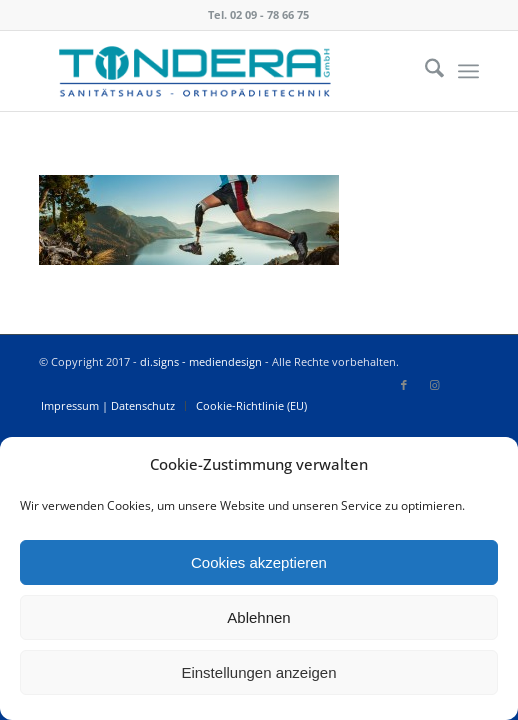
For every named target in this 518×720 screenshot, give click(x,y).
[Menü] (468, 71)
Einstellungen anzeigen (258, 672)
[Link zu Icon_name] (464, 385)
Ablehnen (258, 617)
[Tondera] (215, 71)
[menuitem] (424, 71)
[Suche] (424, 71)
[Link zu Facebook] (404, 385)
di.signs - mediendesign (201, 361)
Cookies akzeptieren (259, 562)
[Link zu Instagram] (434, 385)
